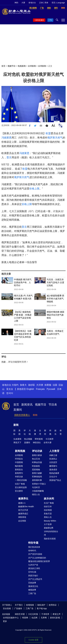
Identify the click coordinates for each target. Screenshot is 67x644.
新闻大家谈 (37, 455)
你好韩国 (48, 510)
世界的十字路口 (39, 484)
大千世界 (48, 524)
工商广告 (32, 593)
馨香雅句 (53, 466)
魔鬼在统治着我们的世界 (39, 561)
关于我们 (19, 605)
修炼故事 (32, 590)
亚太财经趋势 (21, 487)
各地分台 (32, 3)
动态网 (34, 618)
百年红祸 (32, 572)
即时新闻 (39, 439)
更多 (5, 621)
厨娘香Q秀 (49, 528)
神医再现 (22, 517)
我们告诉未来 (34, 547)
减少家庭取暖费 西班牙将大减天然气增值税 (55, 299)
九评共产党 (33, 565)
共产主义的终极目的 (37, 558)
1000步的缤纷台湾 (51, 533)
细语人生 (36, 494)
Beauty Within (50, 521)
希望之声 (57, 614)
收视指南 (30, 605)
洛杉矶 (31, 385)
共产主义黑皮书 (35, 579)
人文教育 (54, 451)
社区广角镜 (20, 484)
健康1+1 (22, 503)
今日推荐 (50, 439)
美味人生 (48, 517)
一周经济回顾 (21, 480)
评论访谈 (37, 451)
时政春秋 (36, 466)
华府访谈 (19, 477)
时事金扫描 (37, 462)
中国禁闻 (19, 462)
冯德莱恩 (6, 138)
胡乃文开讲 (23, 510)
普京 (9, 157)
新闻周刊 (19, 473)
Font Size (53, 125)
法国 (55, 385)
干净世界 (45, 614)
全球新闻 (32, 66)
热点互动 (36, 459)
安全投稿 (7, 608)
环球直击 (19, 459)
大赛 (23, 3)
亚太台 (10, 389)
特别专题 (33, 543)
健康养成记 (23, 514)
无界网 (44, 618)
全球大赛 (48, 443)
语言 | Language (58, 3)
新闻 (16, 425)
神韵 (16, 3)
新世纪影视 (55, 618)
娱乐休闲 (49, 499)
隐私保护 (41, 605)
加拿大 (23, 385)
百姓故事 (32, 583)
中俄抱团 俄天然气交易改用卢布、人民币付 (23, 282)
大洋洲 (40, 385)
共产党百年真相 (35, 554)
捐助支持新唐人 (22, 415)
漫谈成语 (53, 470)
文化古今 (53, 477)
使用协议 (53, 605)
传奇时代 (32, 551)
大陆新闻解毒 (38, 491)
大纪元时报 (33, 614)
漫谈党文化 (33, 586)
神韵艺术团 (20, 614)
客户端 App (42, 608)
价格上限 (34, 189)
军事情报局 (37, 477)
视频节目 (12, 66)
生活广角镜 (49, 503)
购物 (35, 415)
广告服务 (18, 608)
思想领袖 (36, 470)
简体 (46, 3)
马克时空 (36, 487)
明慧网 (25, 618)
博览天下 (17, 443)
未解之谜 (53, 455)
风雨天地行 (33, 576)
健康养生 (23, 499)
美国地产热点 (55, 480)
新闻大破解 (37, 473)
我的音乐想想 (50, 539)
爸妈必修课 (54, 473)
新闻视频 (20, 451)
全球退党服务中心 (11, 618)
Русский (51, 389)
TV (51, 20)
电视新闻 (22, 66)
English (30, 389)
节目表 (53, 405)
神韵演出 (37, 443)
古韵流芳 (53, 462)
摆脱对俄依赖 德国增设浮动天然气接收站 (55, 315)
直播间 (18, 410)
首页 (3, 66)
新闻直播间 (40, 20)
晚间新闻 (19, 466)
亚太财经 (19, 491)
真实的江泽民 (34, 568)
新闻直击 (19, 470)
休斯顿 (48, 385)
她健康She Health (26, 507)
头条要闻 (17, 439)
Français (40, 389)
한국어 (10, 393)
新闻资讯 (27, 405)
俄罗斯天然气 (55, 138)
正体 (41, 3)
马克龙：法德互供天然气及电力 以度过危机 (55, 282)
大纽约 (15, 385)
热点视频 (28, 439)
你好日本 (48, 507)
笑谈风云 (53, 459)
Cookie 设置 (33, 640)
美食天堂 (48, 514)
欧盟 (48, 133)
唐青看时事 (37, 480)
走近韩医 (22, 521)
